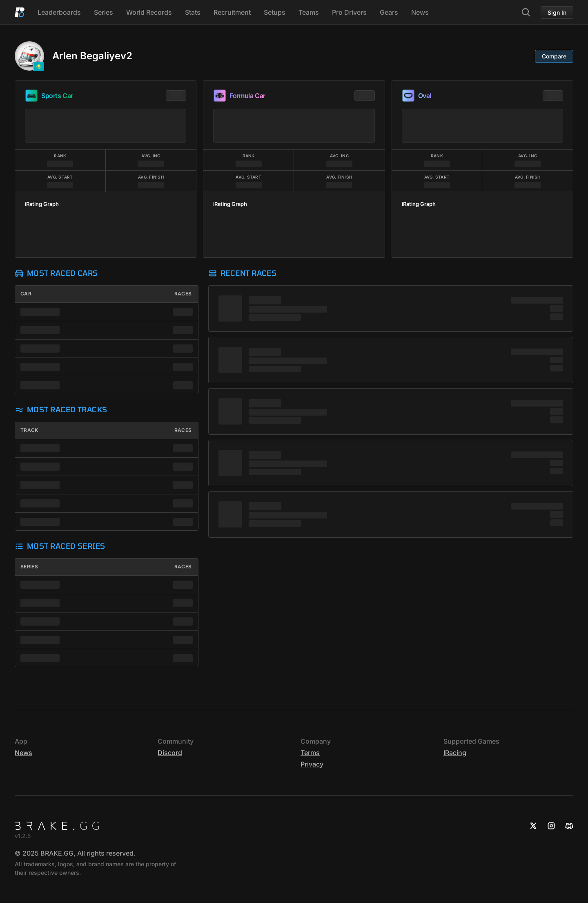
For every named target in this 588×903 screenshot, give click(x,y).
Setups (275, 12)
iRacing (455, 753)
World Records (149, 12)
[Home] (20, 12)
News (420, 12)
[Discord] (569, 826)
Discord (170, 753)
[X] (533, 826)
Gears (389, 12)
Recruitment (232, 12)
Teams (309, 12)
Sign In (557, 12)
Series (104, 12)
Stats (193, 12)
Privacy (312, 764)
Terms (310, 753)
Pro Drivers (349, 12)
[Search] (526, 12)
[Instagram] (551, 826)
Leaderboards (59, 12)
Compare (554, 56)
